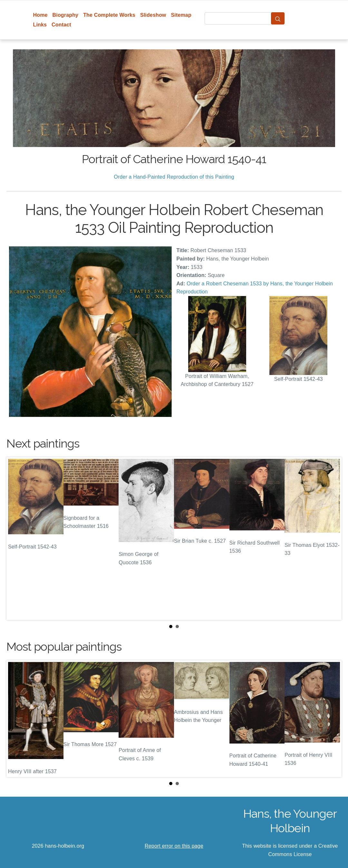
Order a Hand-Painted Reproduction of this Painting (174, 177)
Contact (61, 25)
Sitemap (181, 15)
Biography (66, 15)
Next (332, 539)
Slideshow (153, 15)
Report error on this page (174, 846)
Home (40, 15)
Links (40, 25)
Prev (16, 539)
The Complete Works (109, 15)
